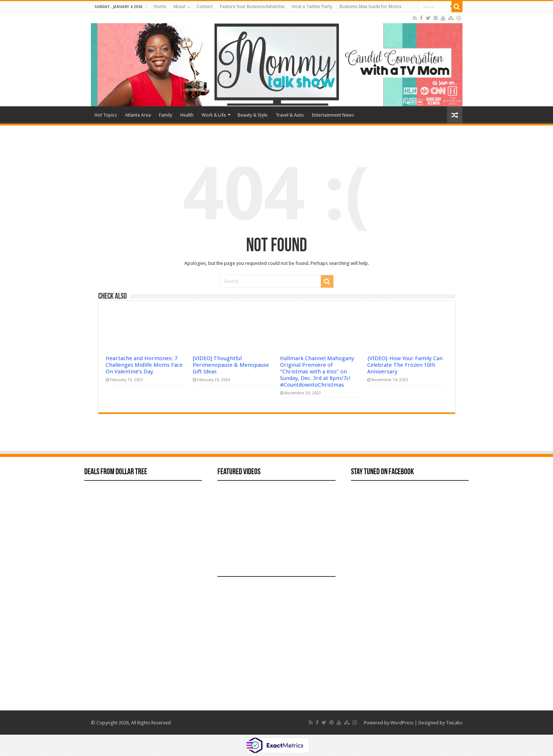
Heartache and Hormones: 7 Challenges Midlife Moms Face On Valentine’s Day (144, 365)
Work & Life (214, 115)
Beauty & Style (253, 115)
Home (160, 7)
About (179, 7)
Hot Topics (106, 115)
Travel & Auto (290, 115)
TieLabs (454, 723)
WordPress (402, 723)
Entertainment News (333, 115)
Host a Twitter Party (312, 7)
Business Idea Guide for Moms (371, 7)
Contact (205, 7)
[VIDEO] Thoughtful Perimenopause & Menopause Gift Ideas (231, 365)
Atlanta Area (138, 115)
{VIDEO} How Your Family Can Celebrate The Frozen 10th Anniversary (405, 365)
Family (166, 115)
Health (187, 115)
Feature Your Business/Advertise (252, 7)
